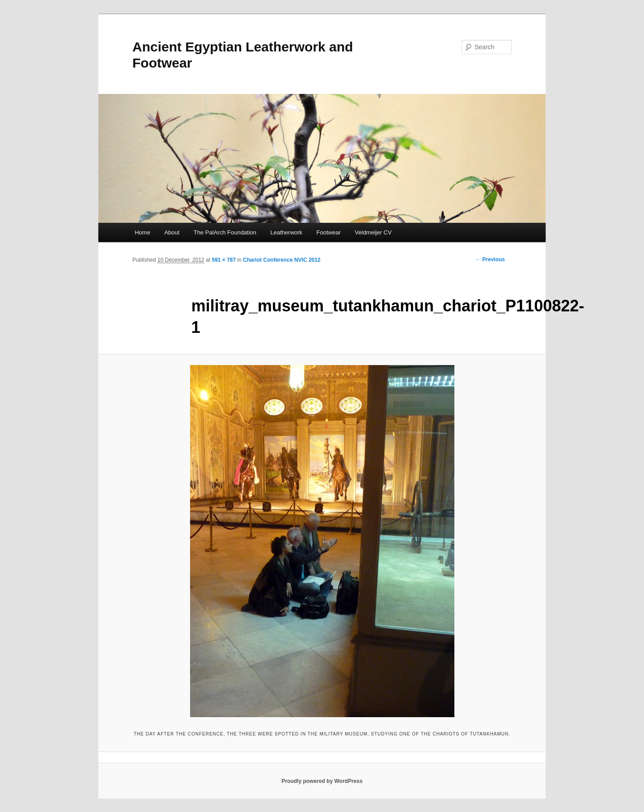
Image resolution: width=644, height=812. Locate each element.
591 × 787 (224, 260)
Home (142, 232)
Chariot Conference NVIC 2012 (282, 260)
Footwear (329, 232)
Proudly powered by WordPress (322, 781)
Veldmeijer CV (373, 232)
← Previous (490, 259)
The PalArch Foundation (225, 232)
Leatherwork (287, 232)
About (172, 232)
